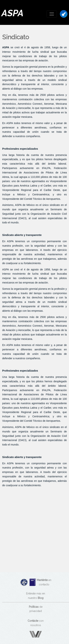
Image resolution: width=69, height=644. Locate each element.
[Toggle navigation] (52, 14)
